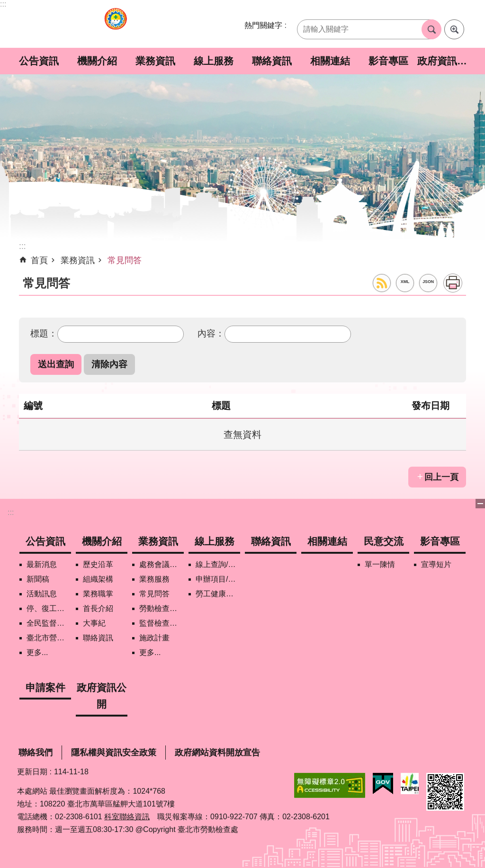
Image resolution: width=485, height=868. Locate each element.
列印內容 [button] (453, 283)
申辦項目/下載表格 (218, 579)
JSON (428, 282)
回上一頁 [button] (441, 477)
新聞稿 (38, 579)
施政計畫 (154, 638)
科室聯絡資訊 (127, 817)
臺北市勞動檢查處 (116, 24)
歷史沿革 (98, 564)
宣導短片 (436, 564)
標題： (44, 333)
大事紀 (94, 623)
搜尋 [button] (431, 29)
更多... (37, 652)
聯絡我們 (36, 753)
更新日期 (32, 772)
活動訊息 (42, 594)
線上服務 (214, 61)
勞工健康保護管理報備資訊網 (218, 594)
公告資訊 (39, 61)
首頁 (39, 260)
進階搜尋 (454, 29)
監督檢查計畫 (162, 623)
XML (405, 282)
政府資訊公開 (446, 61)
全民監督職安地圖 (49, 623)
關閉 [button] (480, 504)
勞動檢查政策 (162, 608)
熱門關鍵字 (263, 25)
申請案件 (45, 687)
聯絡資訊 (272, 61)
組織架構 (98, 579)
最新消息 (42, 564)
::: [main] (22, 246)
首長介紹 (98, 608)
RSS (382, 283)
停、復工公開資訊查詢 (49, 608)
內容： (211, 333)
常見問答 (125, 260)
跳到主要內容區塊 (5, 5)
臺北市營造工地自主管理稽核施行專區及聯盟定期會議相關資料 (49, 638)
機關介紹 (97, 61)
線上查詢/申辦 (218, 564)
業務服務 (154, 579)
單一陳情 (380, 564)
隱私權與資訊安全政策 (114, 753)
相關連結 (330, 61)
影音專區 (388, 61)
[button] (56, 364)
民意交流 (384, 541)
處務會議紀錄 (162, 564)
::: (3, 4)
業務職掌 (98, 594)
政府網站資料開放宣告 (217, 753)
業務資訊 (155, 61)
